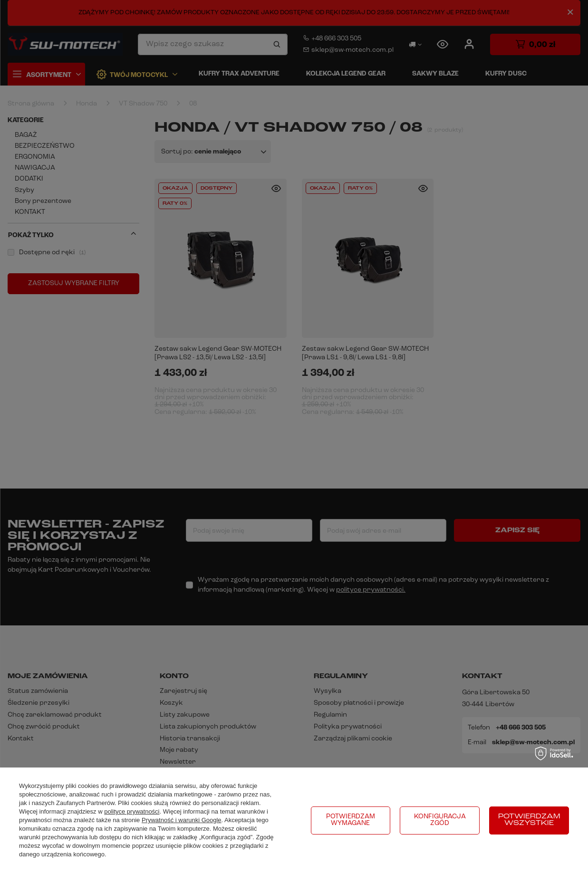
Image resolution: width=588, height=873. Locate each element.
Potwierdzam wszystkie (529, 820)
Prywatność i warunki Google (182, 820)
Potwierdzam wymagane (351, 820)
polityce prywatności (132, 811)
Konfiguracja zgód (440, 820)
